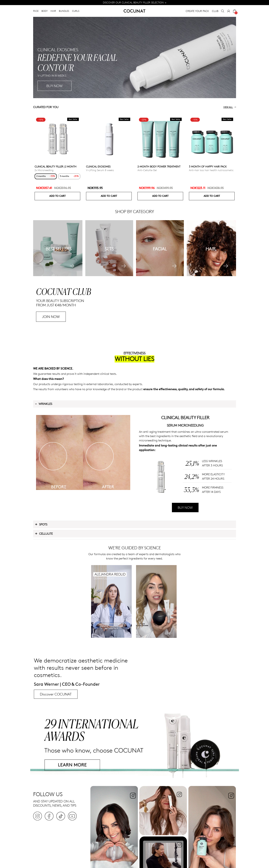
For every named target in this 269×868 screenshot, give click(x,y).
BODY (45, 11)
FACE (36, 11)
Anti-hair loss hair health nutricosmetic (211, 170)
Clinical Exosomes (98, 166)
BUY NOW (185, 508)
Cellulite (44, 533)
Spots (41, 524)
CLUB (215, 11)
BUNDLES (64, 11)
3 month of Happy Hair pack (208, 166)
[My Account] (229, 11)
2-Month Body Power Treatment (159, 166)
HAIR (53, 11)
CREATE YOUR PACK (197, 11)
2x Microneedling (44, 170)
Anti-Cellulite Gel (147, 170)
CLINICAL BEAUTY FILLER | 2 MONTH (56, 166)
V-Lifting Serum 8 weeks (100, 170)
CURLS (76, 11)
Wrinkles (44, 404)
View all (230, 107)
